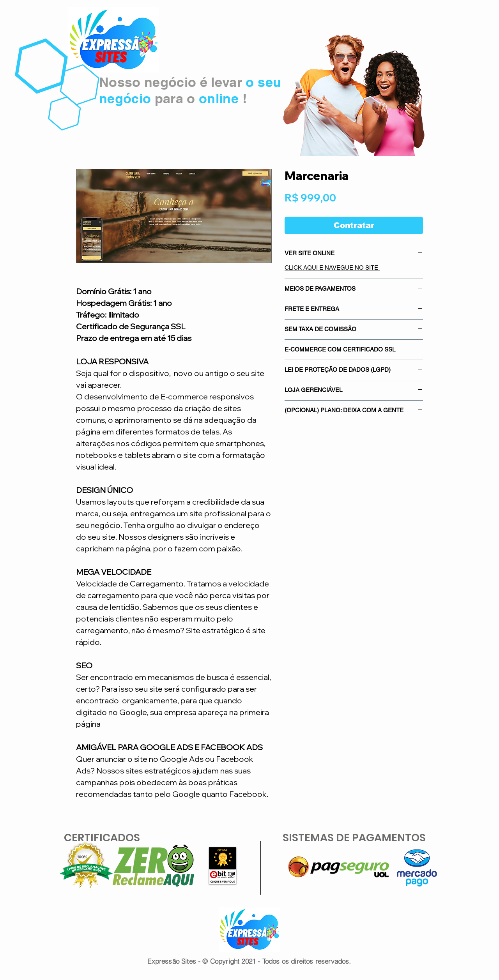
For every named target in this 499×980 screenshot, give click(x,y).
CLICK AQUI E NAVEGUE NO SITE (332, 268)
